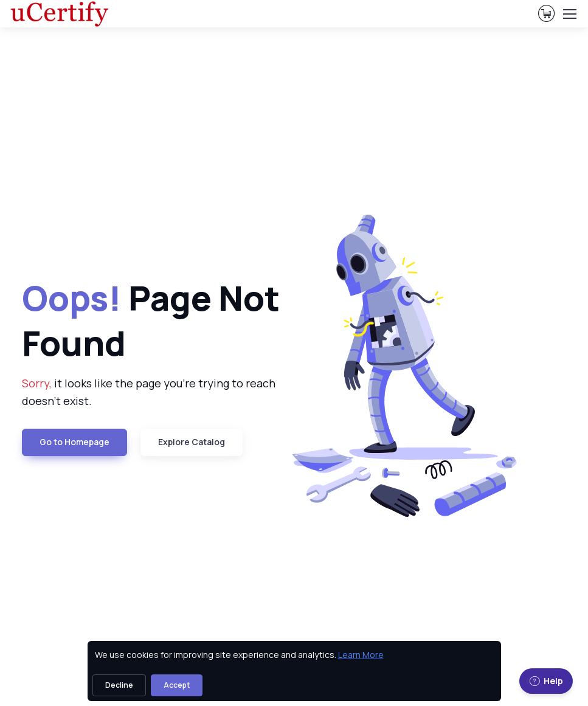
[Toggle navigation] (569, 14)
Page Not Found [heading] (151, 320)
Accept (177, 685)
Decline (119, 685)
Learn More (361, 655)
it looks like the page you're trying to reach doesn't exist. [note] (149, 392)
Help (546, 681)
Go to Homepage (74, 442)
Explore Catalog (192, 442)
